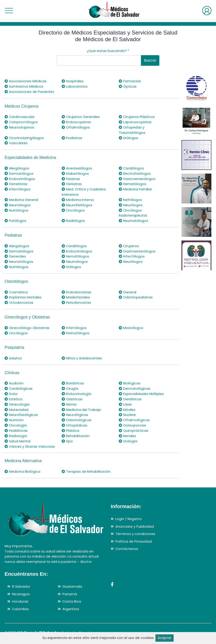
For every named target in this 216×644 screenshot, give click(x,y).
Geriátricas (130, 396)
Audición (14, 381)
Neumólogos (18, 204)
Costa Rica (72, 598)
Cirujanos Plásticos (137, 116)
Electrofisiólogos (135, 173)
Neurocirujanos (19, 127)
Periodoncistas (77, 300)
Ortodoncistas (19, 300)
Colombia (20, 605)
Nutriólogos (17, 209)
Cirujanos (129, 244)
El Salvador (21, 583)
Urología (128, 438)
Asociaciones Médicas (26, 81)
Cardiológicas (19, 386)
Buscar (150, 60)
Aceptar (165, 638)
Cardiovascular (20, 116)
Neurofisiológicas (21, 412)
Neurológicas (75, 412)
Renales (128, 433)
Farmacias (130, 81)
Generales (16, 255)
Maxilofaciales (76, 295)
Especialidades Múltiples (142, 391)
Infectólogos (18, 188)
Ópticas (128, 86)
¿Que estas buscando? (108, 51)
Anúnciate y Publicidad (135, 523)
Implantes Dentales (24, 295)
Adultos (13, 356)
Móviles (127, 407)
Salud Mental (18, 438)
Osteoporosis (133, 422)
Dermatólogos (19, 173)
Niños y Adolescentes (82, 356)
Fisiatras (71, 178)
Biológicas (130, 381)
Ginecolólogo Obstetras (28, 325)
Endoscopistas (76, 122)
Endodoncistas (77, 290)
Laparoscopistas (135, 122)
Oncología (16, 422)
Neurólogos (131, 204)
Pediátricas (16, 427)
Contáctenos (127, 545)
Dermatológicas (135, 386)
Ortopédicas (75, 422)
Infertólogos (74, 325)
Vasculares (16, 142)
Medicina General (22, 199)
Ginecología (17, 402)
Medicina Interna (78, 199)
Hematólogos (133, 183)
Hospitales (73, 81)
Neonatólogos (19, 260)
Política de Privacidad (134, 538)
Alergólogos (17, 167)
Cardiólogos (131, 167)
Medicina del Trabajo (82, 407)
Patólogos (16, 219)
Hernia (69, 402)
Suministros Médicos (24, 86)
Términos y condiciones (136, 530)
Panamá (70, 590)
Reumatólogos (134, 219)
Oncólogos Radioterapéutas (134, 212)
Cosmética (16, 290)
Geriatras (72, 183)
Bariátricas (73, 381)
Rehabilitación (76, 433)
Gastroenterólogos (138, 178)
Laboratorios (75, 86)
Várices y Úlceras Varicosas (30, 443)
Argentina (71, 605)
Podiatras (72, 137)
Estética (14, 396)
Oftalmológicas (134, 417)
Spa (67, 438)
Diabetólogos (76, 173)
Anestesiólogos (77, 167)
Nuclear (127, 412)
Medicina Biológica (23, 468)
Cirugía (70, 386)
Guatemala (72, 583)
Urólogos (129, 137)
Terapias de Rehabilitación (87, 468)
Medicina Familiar (136, 188)
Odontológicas (77, 417)
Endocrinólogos (20, 178)
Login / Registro (129, 515)
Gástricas (72, 396)
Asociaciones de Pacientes (30, 91)
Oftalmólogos (76, 127)
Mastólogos (131, 325)
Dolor (11, 391)
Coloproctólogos (21, 122)
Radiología (16, 433)
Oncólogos (73, 209)
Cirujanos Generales (81, 116)
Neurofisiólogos (77, 204)
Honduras (20, 598)
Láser (126, 402)
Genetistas (16, 183)
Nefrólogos (130, 199)
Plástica (71, 427)
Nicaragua (21, 590)
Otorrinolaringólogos (24, 137)
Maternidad (17, 407)
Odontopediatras (136, 295)
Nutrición (14, 417)
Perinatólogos (76, 331)
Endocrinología (76, 391)
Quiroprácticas (134, 427)
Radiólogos (73, 219)
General (128, 290)
